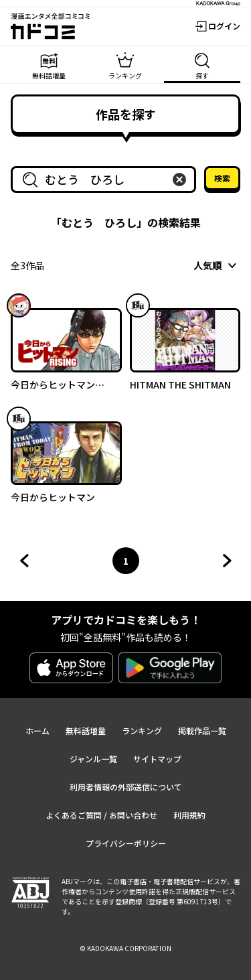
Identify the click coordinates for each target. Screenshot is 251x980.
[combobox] (106, 180)
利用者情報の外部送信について (126, 787)
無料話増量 (86, 730)
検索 (222, 178)
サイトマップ (157, 759)
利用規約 (189, 815)
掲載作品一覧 (202, 730)
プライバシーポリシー (126, 843)
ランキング (142, 730)
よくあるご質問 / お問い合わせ (101, 815)
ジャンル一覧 (93, 759)
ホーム (37, 730)
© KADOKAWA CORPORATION (125, 948)
